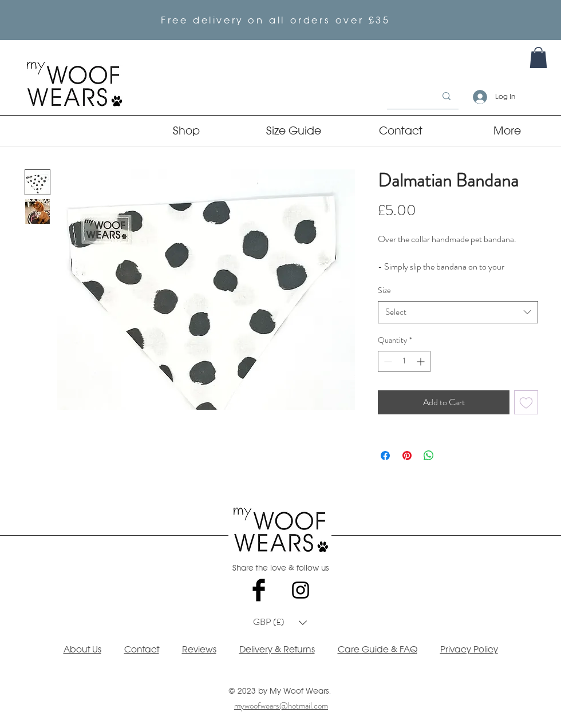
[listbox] (280, 623)
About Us (82, 649)
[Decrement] (387, 361)
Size (384, 290)
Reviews (199, 649)
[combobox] (458, 312)
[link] (538, 58)
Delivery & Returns (277, 649)
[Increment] (422, 361)
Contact (142, 649)
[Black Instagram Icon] (301, 590)
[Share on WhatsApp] (429, 456)
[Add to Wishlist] (526, 402)
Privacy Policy (469, 649)
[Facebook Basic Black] (259, 590)
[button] (280, 623)
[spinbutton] (404, 361)
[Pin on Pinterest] (407, 456)
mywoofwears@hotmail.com (281, 706)
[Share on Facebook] (385, 456)
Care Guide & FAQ (378, 649)
